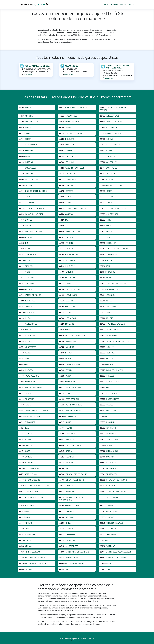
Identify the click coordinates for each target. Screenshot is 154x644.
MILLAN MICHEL (72, 66)
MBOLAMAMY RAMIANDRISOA (37, 66)
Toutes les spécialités (119, 4)
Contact (132, 4)
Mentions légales (77, 641)
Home (106, 4)
